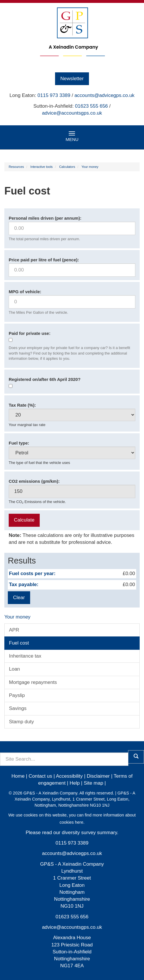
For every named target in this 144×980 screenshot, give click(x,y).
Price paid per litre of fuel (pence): (44, 260)
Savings (18, 708)
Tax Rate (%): (22, 405)
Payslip (17, 695)
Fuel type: (19, 443)
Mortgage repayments (33, 682)
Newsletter (72, 79)
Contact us (40, 776)
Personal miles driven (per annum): (45, 218)
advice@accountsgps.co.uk (72, 113)
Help (75, 783)
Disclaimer (98, 776)
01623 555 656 (91, 106)
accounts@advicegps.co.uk (104, 95)
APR (14, 630)
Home (18, 776)
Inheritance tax (25, 656)
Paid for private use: (30, 333)
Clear (19, 598)
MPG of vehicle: (25, 292)
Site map (93, 783)
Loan (14, 669)
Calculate (24, 520)
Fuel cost (19, 643)
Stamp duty (21, 722)
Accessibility (69, 776)
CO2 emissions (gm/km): (34, 481)
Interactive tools (42, 167)
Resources (16, 167)
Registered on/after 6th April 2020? (45, 379)
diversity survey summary (89, 833)
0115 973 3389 (54, 95)
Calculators (67, 167)
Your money (90, 167)
